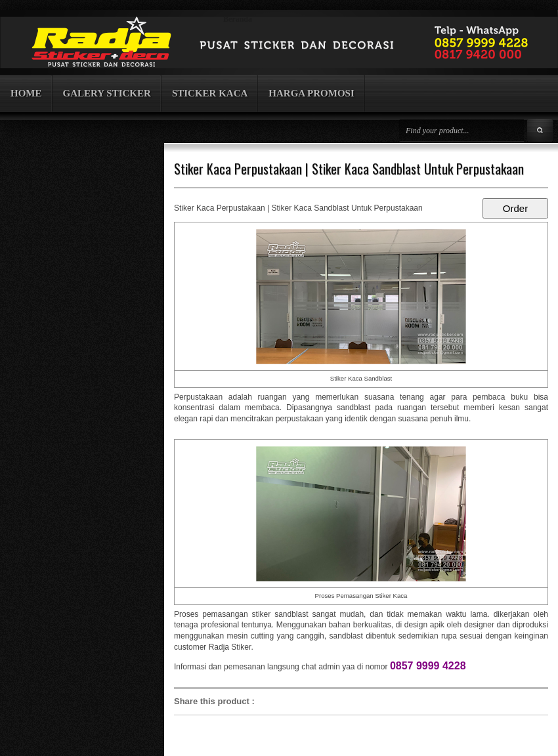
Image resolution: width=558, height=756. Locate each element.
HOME (26, 93)
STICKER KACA (210, 93)
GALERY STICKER (107, 93)
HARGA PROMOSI (311, 93)
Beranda (238, 19)
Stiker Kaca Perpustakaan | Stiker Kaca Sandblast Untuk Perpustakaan (349, 169)
